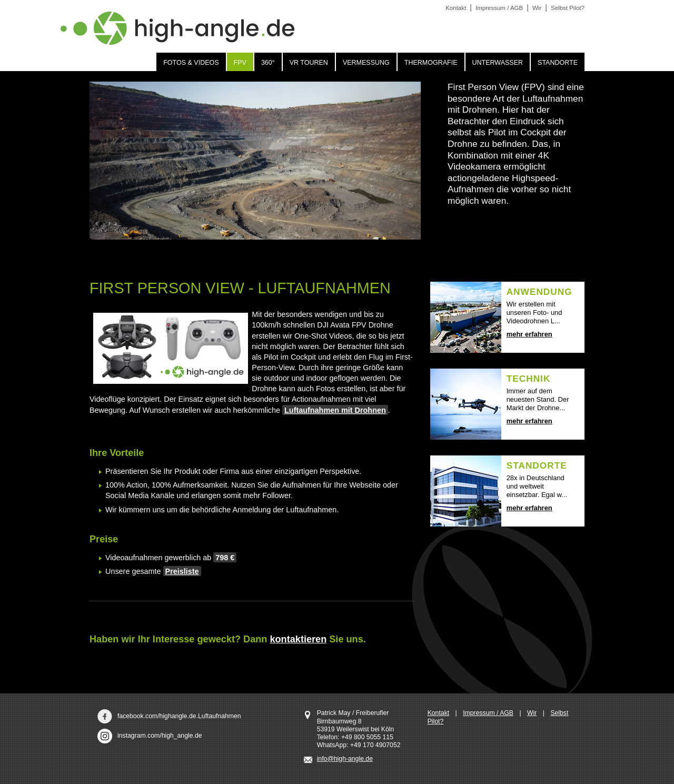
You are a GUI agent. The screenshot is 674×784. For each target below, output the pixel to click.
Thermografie (431, 63)
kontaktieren (298, 639)
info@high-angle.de (345, 759)
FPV (240, 63)
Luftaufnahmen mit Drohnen (335, 410)
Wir (532, 713)
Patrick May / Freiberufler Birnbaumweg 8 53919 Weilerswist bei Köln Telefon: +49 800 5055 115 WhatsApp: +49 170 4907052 (359, 729)
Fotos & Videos (191, 63)
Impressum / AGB (488, 713)
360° (268, 63)
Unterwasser (498, 63)
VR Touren (309, 63)
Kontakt (439, 713)
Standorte (558, 63)
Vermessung (366, 63)
